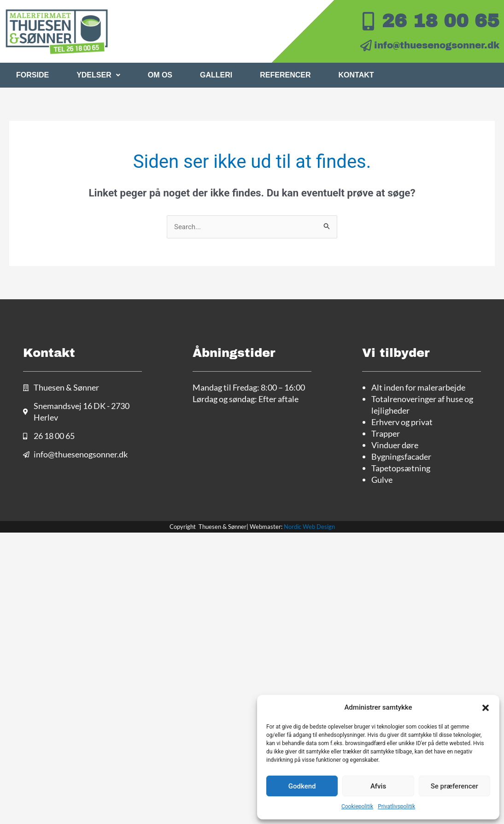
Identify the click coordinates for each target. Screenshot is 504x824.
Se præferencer (454, 786)
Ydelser (98, 75)
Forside (32, 75)
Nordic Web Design (309, 527)
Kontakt (356, 75)
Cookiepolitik (357, 806)
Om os (160, 75)
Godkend (302, 786)
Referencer (285, 75)
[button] (486, 708)
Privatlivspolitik (396, 806)
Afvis (378, 786)
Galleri (216, 75)
